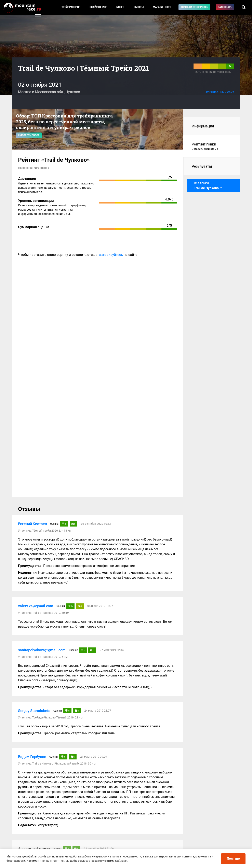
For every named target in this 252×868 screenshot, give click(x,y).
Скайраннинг (98, 7)
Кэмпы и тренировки (194, 7)
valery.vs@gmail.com (36, 606)
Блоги (120, 7)
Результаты (202, 166)
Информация (203, 126)
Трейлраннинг (71, 7)
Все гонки (207, 186)
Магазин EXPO (162, 7)
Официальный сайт (219, 92)
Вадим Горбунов (32, 757)
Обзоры (139, 7)
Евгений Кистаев (32, 524)
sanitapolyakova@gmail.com (42, 650)
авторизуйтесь (111, 255)
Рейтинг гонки (212, 146)
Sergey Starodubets (34, 711)
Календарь (225, 7)
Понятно (233, 859)
